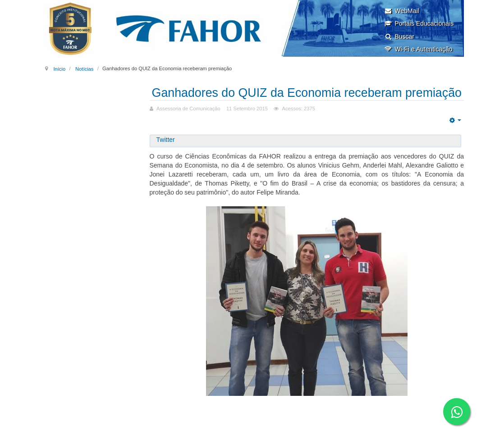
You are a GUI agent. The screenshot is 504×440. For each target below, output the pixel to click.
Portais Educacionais (419, 23)
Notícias (84, 68)
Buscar (399, 36)
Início (59, 68)
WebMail (401, 11)
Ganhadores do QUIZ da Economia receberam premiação (307, 100)
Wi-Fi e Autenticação (418, 49)
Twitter (166, 153)
